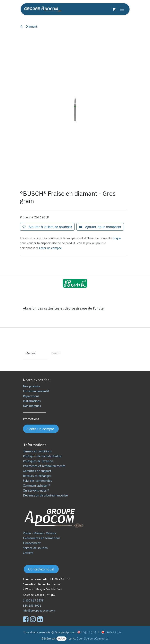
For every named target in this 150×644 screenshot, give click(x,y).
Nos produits (32, 386)
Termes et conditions (37, 451)
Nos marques (32, 406)
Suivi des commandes (37, 481)
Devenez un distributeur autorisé (46, 495)
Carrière (28, 553)
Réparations (31, 396)
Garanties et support (37, 471)
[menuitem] (87, 632)
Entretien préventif (36, 391)
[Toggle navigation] (122, 9)
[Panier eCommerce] (114, 9)
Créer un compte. (51, 248)
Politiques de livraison (38, 461)
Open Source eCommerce (92, 638)
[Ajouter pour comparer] (100, 227)
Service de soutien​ (35, 548)
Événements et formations (42, 538)
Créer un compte (41, 429)
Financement (32, 543)
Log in (117, 238)
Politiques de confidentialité (42, 456)
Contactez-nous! (41, 569)
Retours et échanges (37, 476)
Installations (32, 401)
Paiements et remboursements (44, 466)
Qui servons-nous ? (36, 490)
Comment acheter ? (36, 485)
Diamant (29, 26)
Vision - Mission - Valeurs (39, 533)
